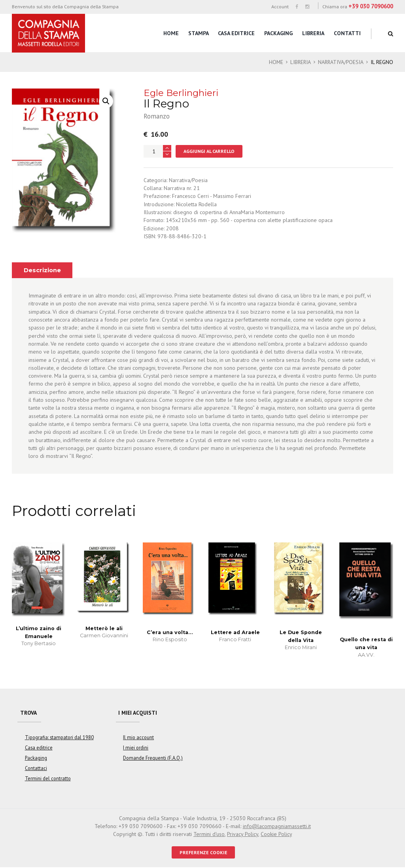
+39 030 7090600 (371, 6)
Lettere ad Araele (235, 632)
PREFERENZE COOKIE (203, 853)
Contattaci (36, 769)
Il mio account (138, 738)
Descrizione (43, 271)
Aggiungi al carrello (210, 151)
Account (280, 6)
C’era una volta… (170, 632)
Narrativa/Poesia (340, 62)
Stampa (199, 33)
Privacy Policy (242, 835)
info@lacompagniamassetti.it (277, 827)
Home (171, 33)
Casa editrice (236, 33)
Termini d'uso (209, 835)
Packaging (278, 33)
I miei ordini (136, 748)
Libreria (313, 33)
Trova (28, 713)
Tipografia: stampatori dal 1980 (59, 738)
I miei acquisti (138, 713)
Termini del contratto (47, 779)
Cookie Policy (276, 835)
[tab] (42, 271)
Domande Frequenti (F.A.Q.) (153, 759)
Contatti (347, 33)
